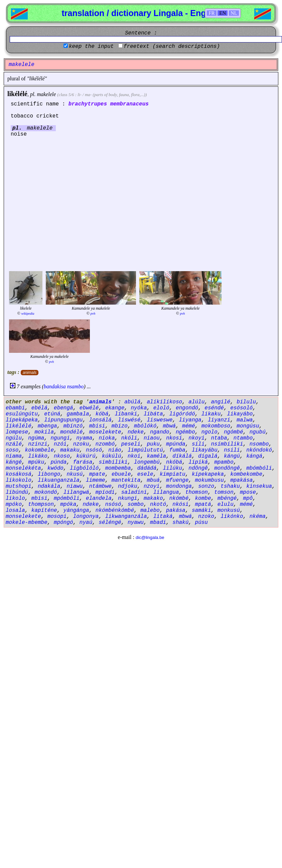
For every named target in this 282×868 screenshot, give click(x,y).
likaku (211, 414)
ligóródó (182, 414)
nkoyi (196, 438)
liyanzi (219, 420)
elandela (99, 498)
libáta (153, 414)
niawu (75, 486)
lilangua (166, 492)
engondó (187, 408)
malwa (245, 420)
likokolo (19, 480)
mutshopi (19, 486)
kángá (254, 456)
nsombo (259, 444)
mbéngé (227, 498)
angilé (221, 402)
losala (15, 510)
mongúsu (248, 426)
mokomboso (216, 426)
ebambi (15, 408)
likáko (38, 456)
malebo (150, 510)
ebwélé (89, 408)
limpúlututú (145, 450)
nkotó (158, 504)
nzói (60, 444)
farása (83, 462)
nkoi (134, 456)
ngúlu (14, 438)
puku (153, 444)
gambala (78, 414)
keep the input (91, 47)
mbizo (120, 426)
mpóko (14, 504)
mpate (97, 474)
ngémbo (185, 432)
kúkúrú (86, 456)
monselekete (23, 517)
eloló (161, 408)
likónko (232, 517)
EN (223, 13)
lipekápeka (22, 420)
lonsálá (100, 420)
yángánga (76, 510)
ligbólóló (84, 468)
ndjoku (128, 486)
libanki (126, 414)
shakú (180, 523)
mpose (248, 492)
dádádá (147, 468)
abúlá (132, 402)
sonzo (206, 486)
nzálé (14, 444)
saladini (134, 492)
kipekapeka (208, 474)
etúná (52, 414)
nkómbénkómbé (115, 510)
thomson (197, 492)
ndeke (136, 432)
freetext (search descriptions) (172, 47)
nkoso (62, 456)
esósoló (241, 408)
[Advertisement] (63, 203)
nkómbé (179, 498)
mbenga (47, 426)
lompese (17, 432)
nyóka (139, 408)
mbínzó (73, 426)
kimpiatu (173, 474)
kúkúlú (112, 456)
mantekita (126, 480)
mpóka (68, 504)
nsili (232, 450)
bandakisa (55, 386)
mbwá (169, 426)
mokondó (46, 492)
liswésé (129, 420)
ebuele (121, 474)
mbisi (97, 426)
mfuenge (177, 480)
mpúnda (176, 444)
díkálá (182, 456)
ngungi (60, 438)
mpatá (203, 504)
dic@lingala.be (150, 537)
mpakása (241, 480)
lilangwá (76, 492)
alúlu (196, 402)
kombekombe (246, 474)
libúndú (17, 492)
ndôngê (198, 468)
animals (30, 373)
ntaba (219, 438)
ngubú (258, 432)
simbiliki (113, 462)
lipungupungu (63, 420)
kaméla (156, 456)
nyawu (136, 523)
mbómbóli (259, 468)
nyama (84, 438)
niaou (152, 438)
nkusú (75, 474)
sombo (136, 504)
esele (145, 474)
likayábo (240, 414)
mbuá (153, 480)
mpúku (36, 462)
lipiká (198, 462)
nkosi (174, 438)
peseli (131, 444)
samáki (201, 510)
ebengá (63, 408)
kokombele (39, 450)
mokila (44, 432)
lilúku (173, 468)
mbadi (158, 523)
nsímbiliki (227, 444)
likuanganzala (59, 480)
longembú (147, 462)
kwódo (55, 468)
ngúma (36, 438)
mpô (248, 498)
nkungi (128, 498)
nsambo (76, 386)
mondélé (71, 432)
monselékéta (23, 468)
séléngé (110, 523)
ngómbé (234, 432)
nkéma (258, 517)
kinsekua (259, 486)
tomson (224, 492)
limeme (96, 480)
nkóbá (174, 462)
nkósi (180, 504)
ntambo (243, 438)
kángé (14, 462)
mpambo (224, 462)
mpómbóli (67, 498)
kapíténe (44, 510)
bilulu (246, 402)
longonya (86, 517)
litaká (163, 517)
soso (12, 450)
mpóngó (63, 523)
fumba (177, 450)
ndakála (49, 486)
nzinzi (38, 444)
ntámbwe (100, 486)
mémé (188, 426)
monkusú (229, 510)
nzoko (206, 517)
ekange (115, 408)
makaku (70, 450)
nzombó (105, 444)
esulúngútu (22, 414)
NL (234, 13)
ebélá (39, 408)
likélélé (17, 94)
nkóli (129, 438)
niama (14, 456)
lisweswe (160, 420)
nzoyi (152, 486)
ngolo (209, 432)
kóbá (102, 414)
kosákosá (19, 474)
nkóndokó (259, 450)
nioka (107, 438)
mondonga (179, 486)
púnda (58, 462)
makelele (46, 94)
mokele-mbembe (27, 523)
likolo (15, 498)
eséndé (214, 408)
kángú (232, 456)
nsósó (94, 450)
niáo (115, 450)
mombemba (118, 468)
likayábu (205, 450)
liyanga (190, 420)
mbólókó (145, 426)
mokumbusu (209, 480)
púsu (201, 523)
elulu (226, 504)
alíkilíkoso (164, 402)
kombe (203, 498)
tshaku (230, 486)
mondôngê (227, 468)
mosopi (57, 517)
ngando (160, 432)
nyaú (86, 523)
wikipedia (28, 313)
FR (211, 13)
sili (198, 444)
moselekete (105, 432)
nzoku (81, 444)
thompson (41, 504)
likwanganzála (126, 517)
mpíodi (105, 492)
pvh (93, 313)
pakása (176, 510)
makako (153, 498)
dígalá (208, 456)
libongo (49, 474)
